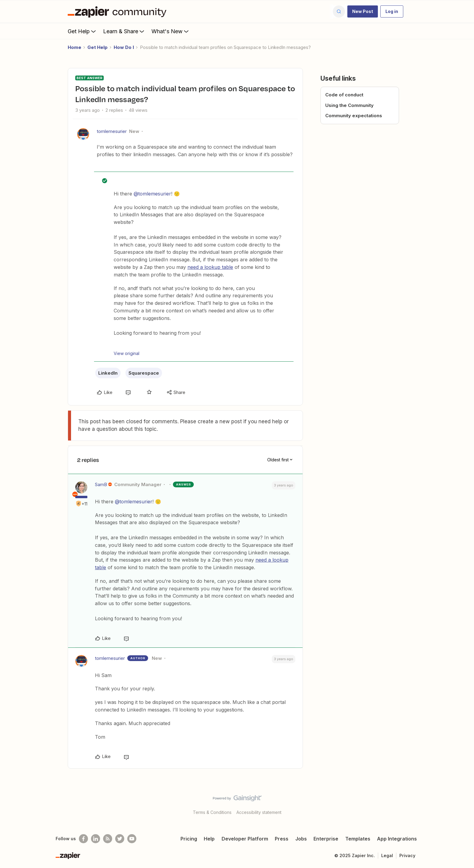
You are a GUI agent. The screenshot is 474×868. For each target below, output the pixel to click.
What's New (171, 31)
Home (75, 47)
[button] (363, 11)
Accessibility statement (259, 812)
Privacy (407, 855)
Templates (358, 839)
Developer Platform (245, 839)
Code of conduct (344, 95)
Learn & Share (124, 31)
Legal (387, 855)
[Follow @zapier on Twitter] (120, 839)
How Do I (124, 47)
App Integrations (397, 839)
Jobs (301, 839)
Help (209, 839)
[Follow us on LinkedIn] (96, 839)
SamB (101, 484)
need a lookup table (210, 267)
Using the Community (349, 105)
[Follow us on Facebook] (83, 839)
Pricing (189, 839)
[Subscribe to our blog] (108, 839)
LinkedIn (108, 373)
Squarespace (144, 373)
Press (282, 839)
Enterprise (326, 839)
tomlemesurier (112, 131)
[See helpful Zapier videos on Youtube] (132, 839)
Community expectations (354, 116)
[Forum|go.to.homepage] (118, 11)
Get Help (82, 31)
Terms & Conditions (212, 812)
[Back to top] (462, 803)
